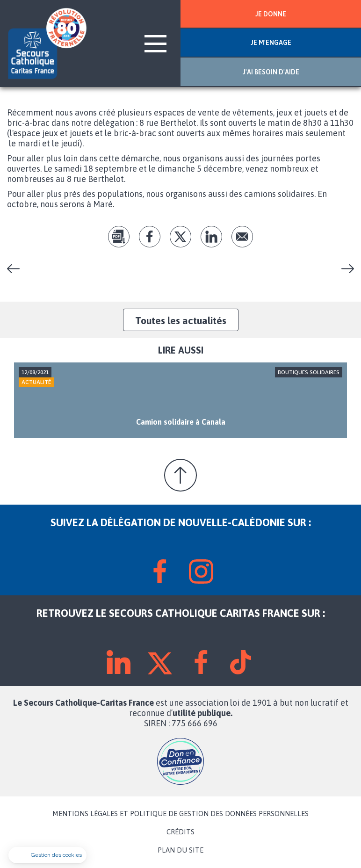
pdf (119, 237)
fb (150, 237)
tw (180, 237)
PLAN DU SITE (180, 850)
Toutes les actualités (181, 320)
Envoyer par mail (242, 237)
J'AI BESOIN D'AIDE (271, 72)
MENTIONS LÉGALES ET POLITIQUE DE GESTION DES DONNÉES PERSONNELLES (180, 814)
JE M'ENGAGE (271, 43)
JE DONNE (271, 14)
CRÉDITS (180, 832)
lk (211, 237)
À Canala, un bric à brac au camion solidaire (17, 269)
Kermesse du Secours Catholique (344, 269)
